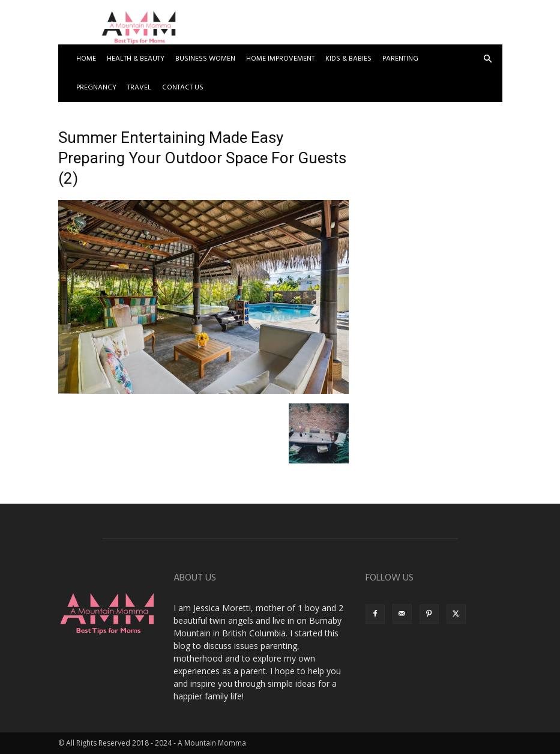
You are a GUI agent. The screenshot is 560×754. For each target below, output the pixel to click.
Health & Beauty (136, 59)
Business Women (205, 59)
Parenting (400, 59)
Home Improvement (280, 59)
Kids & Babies (348, 59)
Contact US (183, 88)
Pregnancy (96, 88)
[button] (488, 59)
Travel (139, 88)
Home (86, 59)
